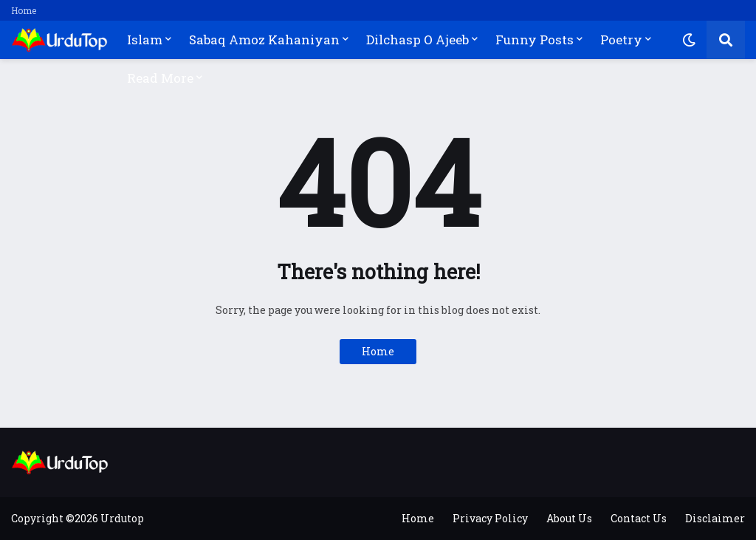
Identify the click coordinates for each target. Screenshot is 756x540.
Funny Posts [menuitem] (535, 40)
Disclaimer (715, 518)
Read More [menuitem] (160, 78)
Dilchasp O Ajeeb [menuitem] (417, 40)
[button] (689, 40)
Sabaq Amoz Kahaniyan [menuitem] (264, 40)
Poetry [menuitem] (621, 40)
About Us (569, 518)
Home (24, 10)
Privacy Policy (490, 518)
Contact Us (639, 518)
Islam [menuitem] (145, 40)
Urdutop (122, 518)
